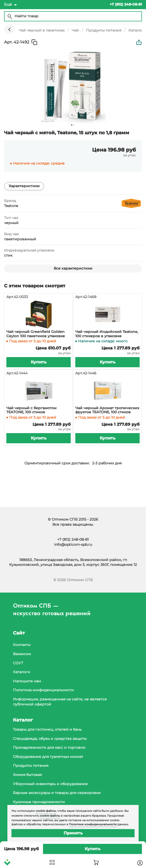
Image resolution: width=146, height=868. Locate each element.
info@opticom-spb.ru (73, 545)
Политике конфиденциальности (93, 824)
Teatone (11, 206)
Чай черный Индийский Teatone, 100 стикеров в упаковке (107, 334)
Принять (73, 833)
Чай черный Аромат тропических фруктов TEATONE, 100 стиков (107, 410)
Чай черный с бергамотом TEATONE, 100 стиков (31, 410)
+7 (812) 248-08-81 (73, 539)
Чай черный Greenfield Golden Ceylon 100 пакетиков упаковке (36, 334)
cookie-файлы (46, 811)
